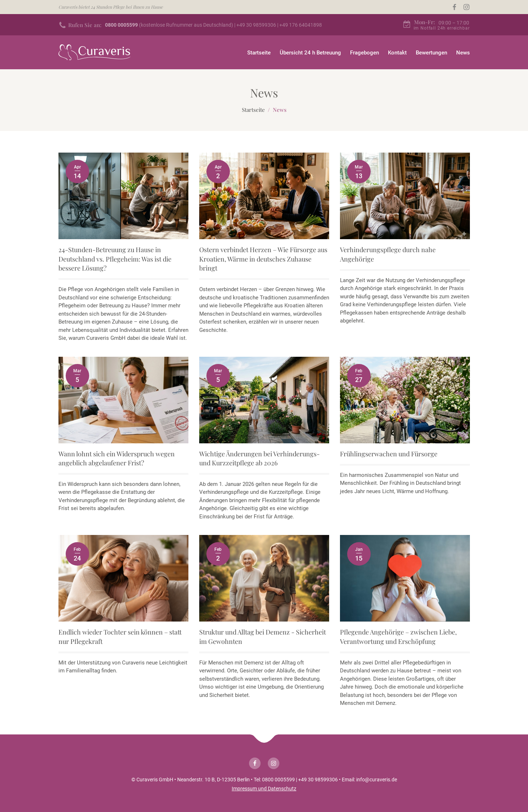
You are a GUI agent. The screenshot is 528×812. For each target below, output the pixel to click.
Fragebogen (365, 53)
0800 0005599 (278, 780)
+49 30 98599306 (256, 25)
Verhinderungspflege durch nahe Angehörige (388, 254)
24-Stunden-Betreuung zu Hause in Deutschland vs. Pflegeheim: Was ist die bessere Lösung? (115, 259)
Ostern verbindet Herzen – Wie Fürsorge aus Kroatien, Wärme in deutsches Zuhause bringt (263, 259)
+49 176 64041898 (301, 25)
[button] (515, 803)
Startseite (259, 53)
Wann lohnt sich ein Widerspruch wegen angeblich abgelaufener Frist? (117, 458)
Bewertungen (431, 53)
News (463, 53)
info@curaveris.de (377, 780)
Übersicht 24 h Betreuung (310, 53)
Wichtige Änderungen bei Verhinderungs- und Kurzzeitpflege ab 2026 (259, 458)
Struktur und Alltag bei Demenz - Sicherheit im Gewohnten (263, 637)
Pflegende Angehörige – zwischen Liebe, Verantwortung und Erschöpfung (398, 637)
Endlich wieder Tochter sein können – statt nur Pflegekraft (120, 637)
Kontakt (397, 53)
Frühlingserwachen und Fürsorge (389, 454)
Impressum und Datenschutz (264, 789)
